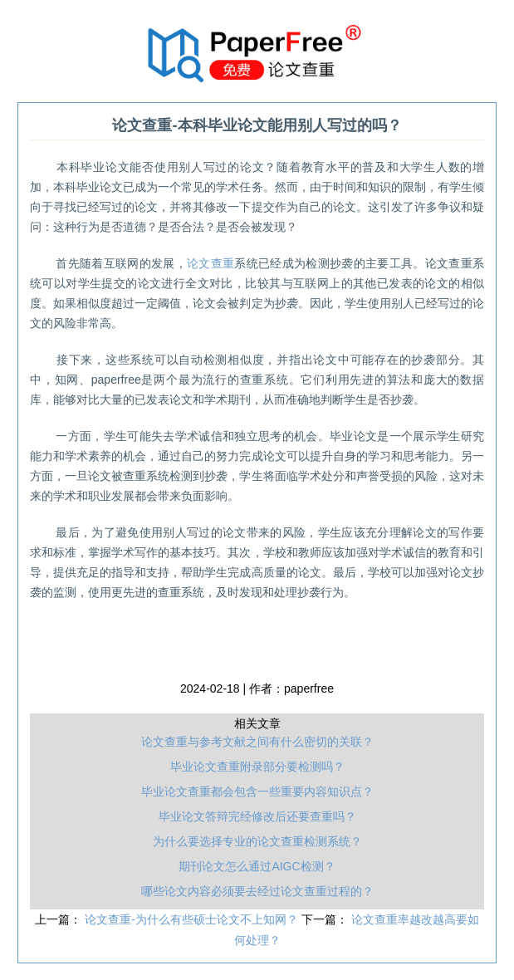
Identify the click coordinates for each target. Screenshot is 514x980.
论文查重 (210, 263)
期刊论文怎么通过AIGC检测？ (257, 866)
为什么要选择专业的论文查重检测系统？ (257, 841)
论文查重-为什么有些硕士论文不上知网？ (193, 919)
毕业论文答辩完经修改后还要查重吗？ (257, 816)
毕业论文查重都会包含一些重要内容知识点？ (257, 791)
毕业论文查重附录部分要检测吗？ (257, 767)
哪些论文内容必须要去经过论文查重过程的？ (257, 891)
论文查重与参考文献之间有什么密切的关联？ (257, 742)
